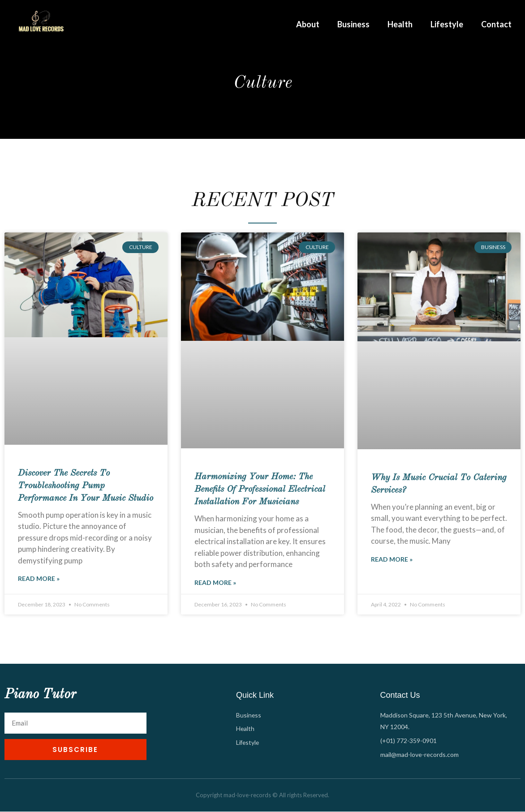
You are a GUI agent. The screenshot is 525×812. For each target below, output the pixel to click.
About (308, 24)
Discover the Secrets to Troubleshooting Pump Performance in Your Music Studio (86, 486)
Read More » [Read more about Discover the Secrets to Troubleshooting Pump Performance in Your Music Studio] (39, 579)
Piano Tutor (40, 695)
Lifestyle (447, 24)
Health (400, 24)
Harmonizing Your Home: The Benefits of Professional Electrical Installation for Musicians (260, 490)
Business (353, 24)
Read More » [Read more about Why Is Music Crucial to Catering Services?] (392, 560)
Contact (496, 24)
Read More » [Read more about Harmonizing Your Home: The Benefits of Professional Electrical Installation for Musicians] (215, 583)
